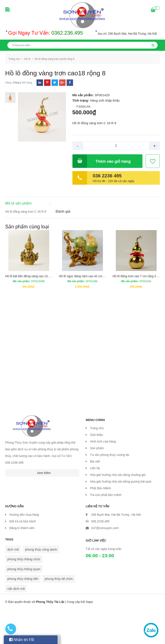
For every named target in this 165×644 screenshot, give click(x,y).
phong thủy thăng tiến (23, 613)
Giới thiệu (97, 470)
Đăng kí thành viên (22, 563)
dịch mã (13, 584)
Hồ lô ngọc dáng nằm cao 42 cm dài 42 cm (88, 311)
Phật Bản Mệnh (100, 523)
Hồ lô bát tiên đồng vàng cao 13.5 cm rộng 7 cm (37, 311)
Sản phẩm (97, 483)
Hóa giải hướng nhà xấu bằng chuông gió (118, 510)
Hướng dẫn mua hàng (24, 549)
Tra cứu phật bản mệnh (106, 530)
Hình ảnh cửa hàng (103, 476)
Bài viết (95, 496)
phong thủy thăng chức (24, 594)
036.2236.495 (100, 556)
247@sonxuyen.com (105, 563)
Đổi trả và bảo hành (23, 556)
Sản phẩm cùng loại (27, 261)
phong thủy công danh (41, 584)
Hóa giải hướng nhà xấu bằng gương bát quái (121, 516)
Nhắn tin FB (22, 640)
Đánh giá (84, 106)
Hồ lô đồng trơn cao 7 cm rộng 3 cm (137, 311)
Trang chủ (97, 463)
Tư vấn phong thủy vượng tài (110, 490)
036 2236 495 (107, 176)
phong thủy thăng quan (24, 604)
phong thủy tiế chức (59, 613)
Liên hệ (95, 503)
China (16, 83)
